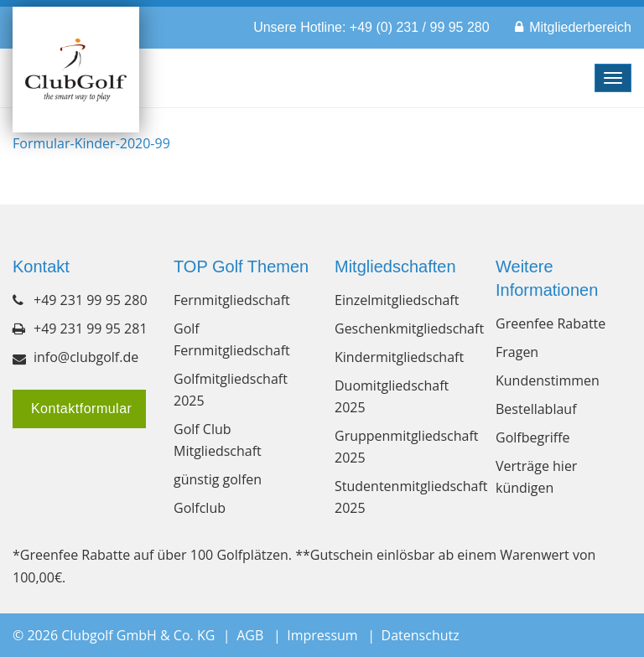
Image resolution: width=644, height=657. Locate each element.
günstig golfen (218, 479)
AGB (250, 635)
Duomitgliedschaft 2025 (392, 396)
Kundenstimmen (548, 380)
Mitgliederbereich (580, 27)
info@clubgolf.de (86, 357)
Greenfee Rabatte (551, 323)
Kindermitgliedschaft (399, 357)
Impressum (322, 635)
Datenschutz (421, 635)
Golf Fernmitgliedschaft (232, 339)
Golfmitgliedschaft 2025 (231, 390)
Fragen (517, 352)
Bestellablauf (536, 409)
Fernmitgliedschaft (232, 300)
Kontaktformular (79, 409)
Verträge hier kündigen (536, 477)
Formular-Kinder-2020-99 (91, 143)
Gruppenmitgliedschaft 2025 (402, 447)
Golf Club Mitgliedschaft (218, 440)
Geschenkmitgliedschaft (402, 328)
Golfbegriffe (532, 437)
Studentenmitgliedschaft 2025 (402, 497)
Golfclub (200, 508)
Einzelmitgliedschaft (397, 300)
